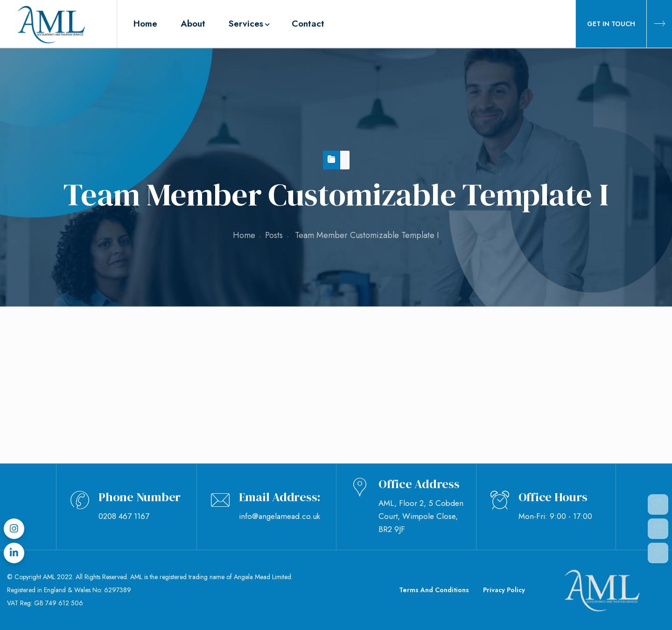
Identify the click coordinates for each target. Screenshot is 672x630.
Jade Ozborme (110, 410)
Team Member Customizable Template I (139, 350)
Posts (274, 235)
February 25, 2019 (116, 392)
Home (244, 235)
